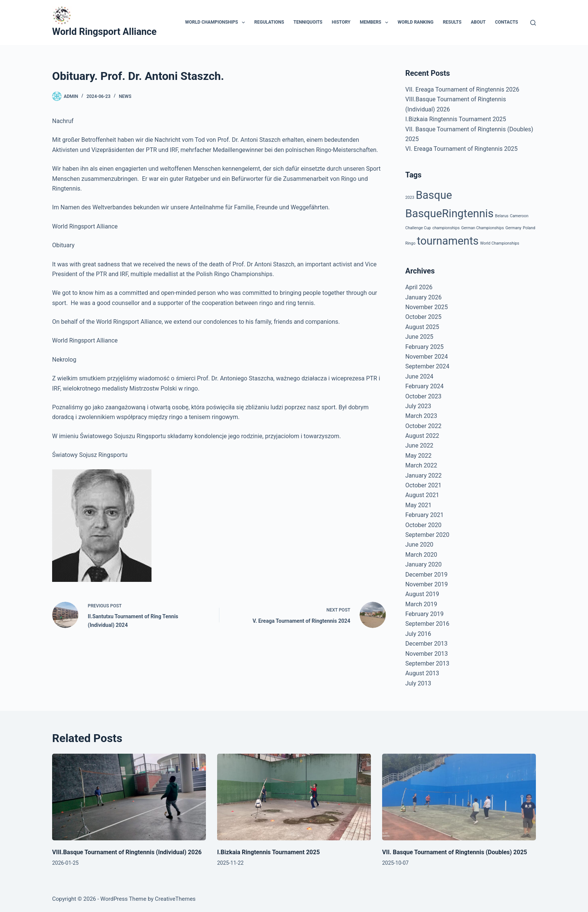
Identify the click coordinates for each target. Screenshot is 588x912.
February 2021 (424, 515)
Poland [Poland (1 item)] (529, 228)
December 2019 (427, 575)
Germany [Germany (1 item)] (514, 228)
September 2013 (427, 663)
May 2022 (418, 456)
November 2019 (427, 584)
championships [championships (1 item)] (446, 228)
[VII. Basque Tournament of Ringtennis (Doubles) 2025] (459, 797)
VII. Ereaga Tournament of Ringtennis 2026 (462, 89)
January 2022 (424, 476)
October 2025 (423, 317)
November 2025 (427, 307)
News (125, 96)
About (478, 22)
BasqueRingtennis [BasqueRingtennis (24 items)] (449, 213)
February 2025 (424, 347)
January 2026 (424, 297)
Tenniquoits (308, 22)
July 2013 (418, 683)
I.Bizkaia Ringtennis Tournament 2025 (456, 119)
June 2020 (419, 545)
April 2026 (419, 287)
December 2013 (427, 644)
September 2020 (427, 535)
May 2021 (418, 505)
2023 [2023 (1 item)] (410, 198)
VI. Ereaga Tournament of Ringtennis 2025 (462, 149)
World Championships (216, 23)
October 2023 (423, 396)
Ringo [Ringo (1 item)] (410, 243)
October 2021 (423, 485)
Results (452, 22)
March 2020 (421, 555)
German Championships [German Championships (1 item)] (483, 228)
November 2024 (427, 357)
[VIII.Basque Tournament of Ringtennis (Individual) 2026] (129, 797)
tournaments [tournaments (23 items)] (448, 241)
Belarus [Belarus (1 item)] (502, 216)
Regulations (269, 22)
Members (376, 23)
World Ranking (415, 22)
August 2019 (422, 594)
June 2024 (419, 376)
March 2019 (421, 604)
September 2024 (427, 366)
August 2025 (422, 327)
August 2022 (422, 436)
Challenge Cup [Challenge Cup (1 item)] (418, 228)
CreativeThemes (175, 899)
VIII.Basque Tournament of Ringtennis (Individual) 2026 (127, 852)
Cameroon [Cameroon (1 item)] (519, 216)
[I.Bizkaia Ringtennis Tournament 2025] (294, 797)
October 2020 (423, 525)
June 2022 (419, 445)
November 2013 (427, 654)
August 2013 (422, 673)
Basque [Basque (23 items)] (434, 195)
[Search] (533, 23)
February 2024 (424, 386)
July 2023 (418, 406)
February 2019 (424, 614)
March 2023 (421, 416)
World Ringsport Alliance (104, 32)
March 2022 (421, 465)
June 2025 (419, 337)
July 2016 (418, 634)
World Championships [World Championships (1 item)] (499, 243)
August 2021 (422, 495)
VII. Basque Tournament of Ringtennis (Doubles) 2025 (455, 852)
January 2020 (424, 564)
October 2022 (423, 426)
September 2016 (427, 624)
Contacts (507, 22)
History (341, 22)
